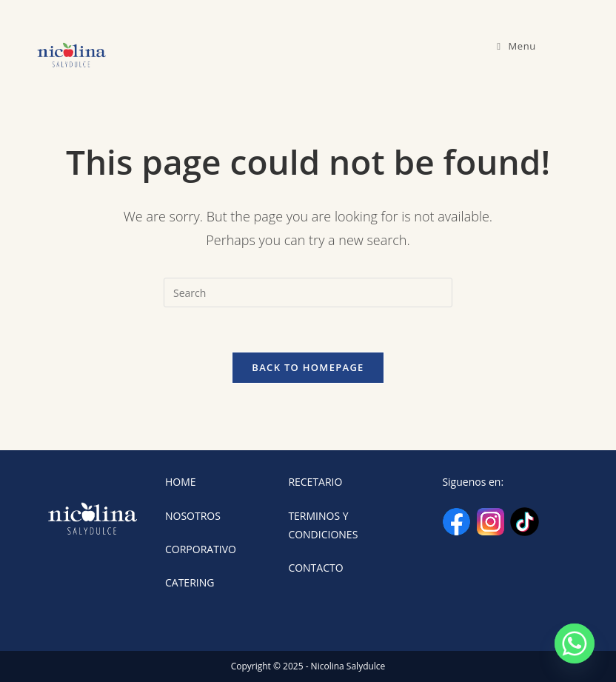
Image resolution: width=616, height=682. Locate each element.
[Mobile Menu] (516, 46)
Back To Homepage (308, 367)
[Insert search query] (308, 292)
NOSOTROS (193, 516)
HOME (181, 482)
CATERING (190, 582)
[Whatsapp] (575, 643)
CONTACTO (315, 568)
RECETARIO (315, 482)
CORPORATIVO (201, 549)
